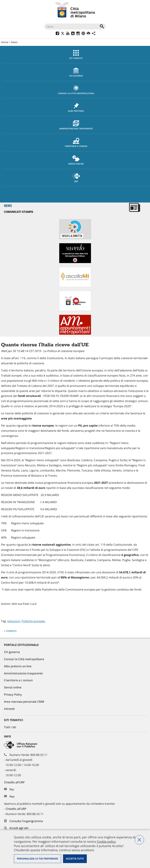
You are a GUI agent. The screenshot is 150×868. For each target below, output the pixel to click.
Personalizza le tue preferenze (37, 859)
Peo (12, 797)
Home (5, 42)
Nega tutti (139, 840)
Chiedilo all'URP (15, 782)
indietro (11, 631)
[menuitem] (75, 55)
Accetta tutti (75, 859)
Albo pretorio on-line (18, 666)
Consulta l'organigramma (26, 821)
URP (76, 178)
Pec (12, 790)
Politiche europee (33, 621)
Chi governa (12, 652)
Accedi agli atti (19, 828)
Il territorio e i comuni (18, 680)
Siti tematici (76, 55)
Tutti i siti (10, 727)
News (14, 42)
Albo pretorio (76, 108)
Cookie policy (106, 841)
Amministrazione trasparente (76, 125)
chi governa (76, 72)
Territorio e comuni (76, 143)
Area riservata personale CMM (24, 702)
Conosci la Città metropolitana (76, 90)
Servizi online (76, 160)
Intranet (9, 709)
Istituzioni (14, 621)
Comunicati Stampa (19, 212)
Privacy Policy (13, 695)
